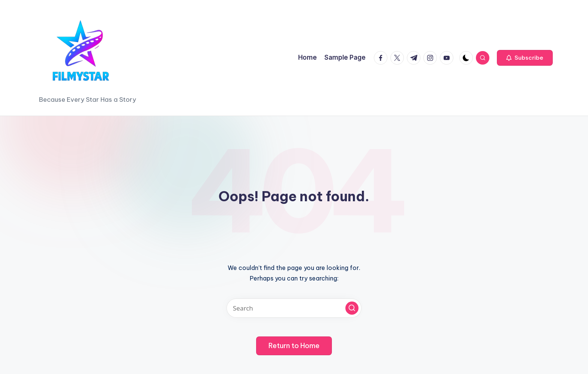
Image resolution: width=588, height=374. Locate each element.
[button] (525, 58)
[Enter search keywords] (294, 308)
